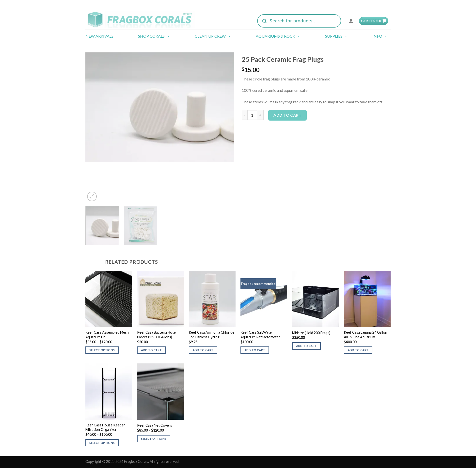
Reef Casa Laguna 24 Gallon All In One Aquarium (365, 335)
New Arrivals (99, 36)
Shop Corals (154, 36)
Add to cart (287, 115)
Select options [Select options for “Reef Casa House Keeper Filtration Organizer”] (102, 443)
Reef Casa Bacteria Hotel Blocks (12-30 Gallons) (157, 335)
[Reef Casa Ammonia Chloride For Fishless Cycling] (212, 299)
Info (380, 36)
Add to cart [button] (151, 350)
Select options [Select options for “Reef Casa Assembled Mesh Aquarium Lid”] (102, 350)
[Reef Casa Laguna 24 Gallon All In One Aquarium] (367, 299)
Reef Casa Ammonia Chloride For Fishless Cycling (212, 335)
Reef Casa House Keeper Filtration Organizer (105, 427)
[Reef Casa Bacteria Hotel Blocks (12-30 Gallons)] (160, 299)
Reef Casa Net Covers (155, 425)
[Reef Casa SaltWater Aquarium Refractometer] (264, 299)
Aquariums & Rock (278, 36)
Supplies (336, 36)
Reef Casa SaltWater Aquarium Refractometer (260, 335)
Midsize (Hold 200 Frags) (311, 333)
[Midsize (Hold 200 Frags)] (316, 299)
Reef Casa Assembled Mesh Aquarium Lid (107, 335)
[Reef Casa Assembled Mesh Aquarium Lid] (109, 299)
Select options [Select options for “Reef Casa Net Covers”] (154, 439)
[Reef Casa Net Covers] (160, 391)
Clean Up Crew (213, 36)
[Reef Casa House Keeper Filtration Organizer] (109, 391)
